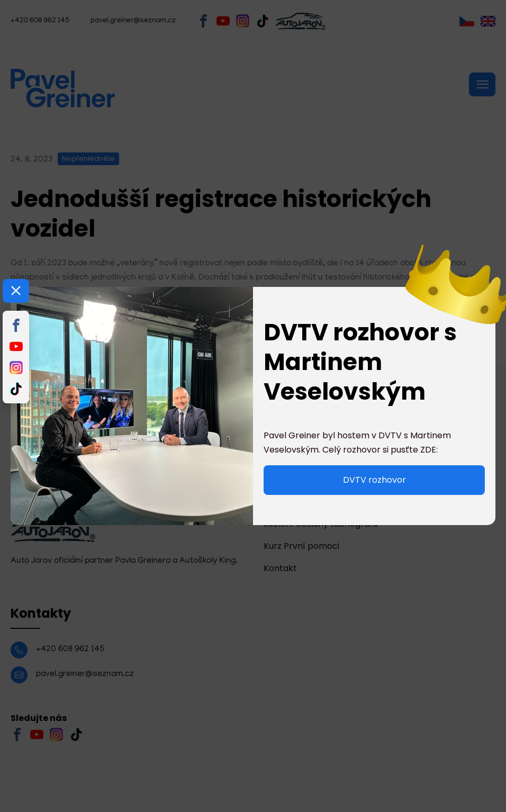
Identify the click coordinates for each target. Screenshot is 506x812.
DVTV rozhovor (374, 480)
